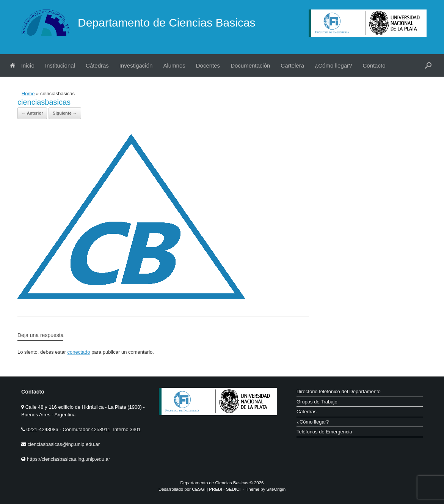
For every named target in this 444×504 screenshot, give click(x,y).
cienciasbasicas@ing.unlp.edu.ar (64, 444)
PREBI (216, 489)
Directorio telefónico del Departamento (339, 391)
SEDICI (233, 489)
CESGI (199, 489)
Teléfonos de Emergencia (324, 432)
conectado (79, 352)
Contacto (374, 65)
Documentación (250, 65)
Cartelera (292, 65)
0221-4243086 (43, 429)
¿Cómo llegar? (333, 65)
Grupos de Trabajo (317, 402)
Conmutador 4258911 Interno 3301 (101, 429)
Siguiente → (65, 113)
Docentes (208, 65)
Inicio (22, 65)
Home (28, 94)
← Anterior (32, 113)
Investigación (136, 65)
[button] (428, 65)
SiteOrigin (276, 489)
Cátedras (97, 65)
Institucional (60, 65)
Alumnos (174, 65)
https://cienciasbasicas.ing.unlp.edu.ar (69, 459)
